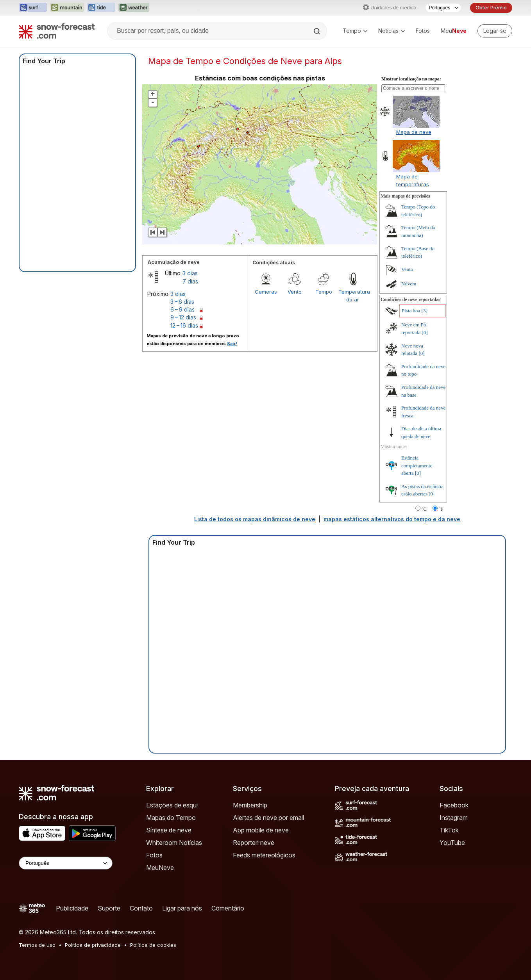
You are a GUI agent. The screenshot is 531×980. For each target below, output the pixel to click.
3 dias (190, 273)
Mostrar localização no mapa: (411, 79)
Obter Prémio (491, 8)
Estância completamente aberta (417, 465)
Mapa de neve (414, 132)
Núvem (409, 284)
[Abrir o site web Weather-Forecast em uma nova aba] (134, 8)
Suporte (109, 908)
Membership (250, 805)
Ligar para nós (182, 908)
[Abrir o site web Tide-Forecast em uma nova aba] (101, 8)
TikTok (449, 830)
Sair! (232, 344)
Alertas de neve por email (268, 818)
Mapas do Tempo (171, 818)
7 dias (190, 281)
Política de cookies (153, 945)
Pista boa (411, 311)
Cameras (266, 292)
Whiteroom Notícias (174, 843)
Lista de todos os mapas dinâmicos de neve (255, 519)
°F (441, 509)
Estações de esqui (172, 805)
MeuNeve (160, 868)
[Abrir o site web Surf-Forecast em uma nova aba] (33, 8)
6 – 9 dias (182, 309)
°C (424, 509)
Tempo (355, 31)
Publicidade (72, 908)
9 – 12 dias (183, 317)
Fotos (423, 31)
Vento (295, 292)
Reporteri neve (254, 843)
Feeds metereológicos (264, 855)
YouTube (452, 843)
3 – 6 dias (182, 302)
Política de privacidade (93, 945)
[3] (425, 311)
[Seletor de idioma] (443, 8)
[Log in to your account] (495, 31)
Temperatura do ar (353, 296)
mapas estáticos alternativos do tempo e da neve (392, 519)
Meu (454, 31)
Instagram (454, 818)
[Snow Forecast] (57, 31)
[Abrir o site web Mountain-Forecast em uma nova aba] (67, 8)
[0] (425, 332)
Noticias (392, 31)
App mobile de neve (261, 830)
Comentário (228, 908)
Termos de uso (37, 945)
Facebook (454, 805)
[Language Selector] (66, 863)
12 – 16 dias (184, 325)
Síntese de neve (169, 830)
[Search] (318, 31)
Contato (141, 908)
